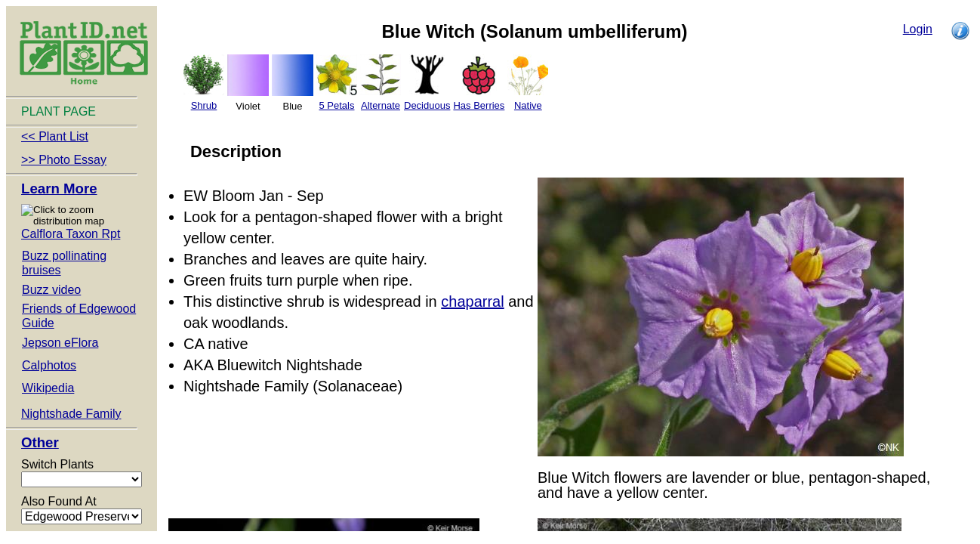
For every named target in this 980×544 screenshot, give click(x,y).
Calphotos (49, 365)
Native (528, 105)
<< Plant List (55, 136)
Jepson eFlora (60, 343)
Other (40, 442)
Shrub (204, 105)
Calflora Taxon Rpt (71, 234)
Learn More (59, 189)
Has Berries (479, 105)
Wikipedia (48, 388)
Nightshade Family (71, 414)
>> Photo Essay (64, 160)
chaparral (472, 301)
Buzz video (51, 290)
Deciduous (427, 105)
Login (918, 29)
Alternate (381, 105)
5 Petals (337, 105)
